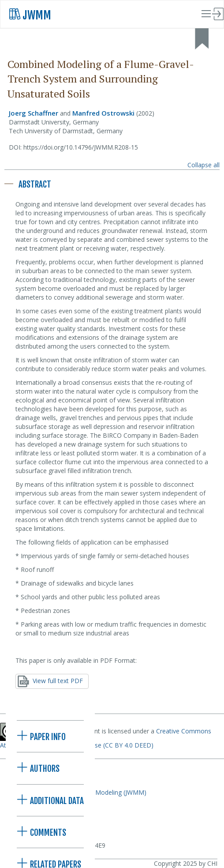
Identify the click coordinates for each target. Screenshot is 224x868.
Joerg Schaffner (34, 113)
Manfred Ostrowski (103, 113)
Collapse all (203, 165)
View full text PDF (50, 681)
